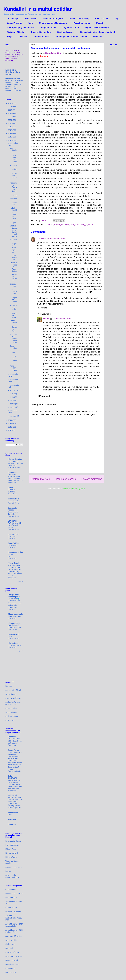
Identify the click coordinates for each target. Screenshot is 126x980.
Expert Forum (14, 750)
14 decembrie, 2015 (62, 319)
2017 (10, 133)
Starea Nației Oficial (13, 690)
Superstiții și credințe (41, 32)
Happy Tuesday (14, 501)
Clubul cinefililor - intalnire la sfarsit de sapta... (13, 215)
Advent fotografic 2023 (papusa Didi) (14, 925)
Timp (9, 37)
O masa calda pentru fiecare (13, 159)
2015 (10, 140)
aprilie (13, 404)
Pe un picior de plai (13, 368)
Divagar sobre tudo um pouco (14, 596)
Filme (31, 23)
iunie (12, 397)
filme (91, 225)
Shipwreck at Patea (15, 627)
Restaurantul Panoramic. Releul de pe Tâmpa (13, 189)
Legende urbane (49, 28)
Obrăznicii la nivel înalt (14, 257)
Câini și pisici (102, 18)
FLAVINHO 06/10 (14, 645)
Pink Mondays (11, 968)
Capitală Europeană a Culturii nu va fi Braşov (13, 231)
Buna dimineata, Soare (14, 956)
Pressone (12, 819)
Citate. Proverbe (14, 23)
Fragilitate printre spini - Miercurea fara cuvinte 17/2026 (15, 479)
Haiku (10, 636)
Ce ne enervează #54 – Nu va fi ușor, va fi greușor (15, 741)
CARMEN (41, 239)
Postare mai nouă (41, 479)
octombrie (14, 380)
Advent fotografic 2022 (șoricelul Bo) (14, 931)
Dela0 (10, 776)
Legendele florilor (71, 28)
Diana (46, 319)
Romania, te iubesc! (13, 698)
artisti (51, 225)
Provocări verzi (11, 898)
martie (13, 407)
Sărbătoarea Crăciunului (13, 202)
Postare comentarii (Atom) (73, 489)
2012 (10, 427)
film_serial (75, 225)
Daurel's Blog (14, 543)
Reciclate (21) (13, 545)
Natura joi (9, 948)
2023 (10, 113)
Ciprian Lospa (11, 694)
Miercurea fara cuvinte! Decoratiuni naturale (14, 172)
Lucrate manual (41, 37)
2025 (10, 107)
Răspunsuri (45, 314)
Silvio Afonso (13, 643)
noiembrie (14, 374)
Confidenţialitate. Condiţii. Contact (71, 37)
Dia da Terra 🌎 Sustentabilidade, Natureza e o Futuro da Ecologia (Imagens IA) (15, 603)
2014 (10, 420)
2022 (10, 117)
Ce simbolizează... (66, 32)
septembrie (14, 385)
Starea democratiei (13, 845)
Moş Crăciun (13, 150)
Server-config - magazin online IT (12, 876)
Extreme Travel (11, 857)
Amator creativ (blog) (79, 18)
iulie (12, 394)
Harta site (97, 37)
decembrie (14, 143)
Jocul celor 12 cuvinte (14, 936)
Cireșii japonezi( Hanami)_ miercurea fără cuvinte (15, 463)
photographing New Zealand (14, 624)
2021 (10, 120)
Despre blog (31, 18)
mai (12, 401)
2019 (10, 127)
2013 (10, 423)
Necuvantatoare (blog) (53, 18)
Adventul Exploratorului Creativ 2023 (14, 918)
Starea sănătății (11, 712)
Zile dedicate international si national (97, 32)
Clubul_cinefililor (62, 225)
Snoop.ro (12, 824)
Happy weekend (12, 960)
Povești (100, 23)
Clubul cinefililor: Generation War (14, 326)
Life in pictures (11, 972)
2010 (10, 430)
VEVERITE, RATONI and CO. (15, 522)
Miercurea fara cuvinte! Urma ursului (14, 338)
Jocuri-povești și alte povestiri (21, 28)
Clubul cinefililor (11, 940)
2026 (10, 103)
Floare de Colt (14, 563)
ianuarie (13, 416)
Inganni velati (13, 534)
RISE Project (10, 720)
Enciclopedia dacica (13, 841)
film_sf (84, 225)
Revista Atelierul (12, 853)
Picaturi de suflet (15, 459)
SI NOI (11, 488)
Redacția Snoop (12, 716)
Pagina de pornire (66, 479)
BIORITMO (12, 536)
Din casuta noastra (12, 509)
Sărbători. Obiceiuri (16, 32)
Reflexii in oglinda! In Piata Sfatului (14, 267)
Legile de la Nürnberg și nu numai (13, 72)
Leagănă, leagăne (15, 616)
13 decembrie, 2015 (56, 239)
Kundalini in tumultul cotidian (38, 9)
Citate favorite (11, 890)
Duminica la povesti (13, 964)
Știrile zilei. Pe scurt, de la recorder (13, 703)
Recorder (9, 686)
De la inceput (13, 18)
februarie (13, 411)
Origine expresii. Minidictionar (53, 23)
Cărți (116, 18)
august (13, 390)
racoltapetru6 (13, 634)
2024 (10, 110)
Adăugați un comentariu (44, 405)
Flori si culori (10, 944)
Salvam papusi (11, 908)
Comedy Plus (13, 499)
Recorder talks (11, 708)
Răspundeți (42, 308)
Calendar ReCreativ (13, 912)
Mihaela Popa (11, 849)
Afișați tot (20, 581)
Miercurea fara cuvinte (14, 867)
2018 (10, 130)
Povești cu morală (82, 23)
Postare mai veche (92, 479)
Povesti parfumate (12, 952)
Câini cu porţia (13, 285)
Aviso (10, 556)
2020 (10, 123)
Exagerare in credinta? (13, 277)
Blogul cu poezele (15, 614)
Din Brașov (23, 37)
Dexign (8, 871)
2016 (10, 137)
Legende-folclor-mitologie (97, 28)
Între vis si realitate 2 (12, 474)
